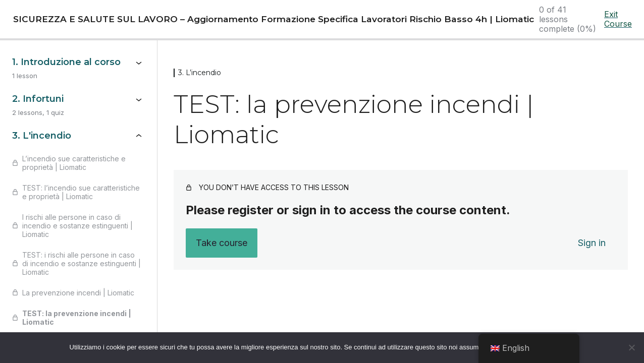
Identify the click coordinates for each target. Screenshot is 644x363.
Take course (222, 243)
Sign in (592, 243)
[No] (631, 347)
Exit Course (618, 19)
